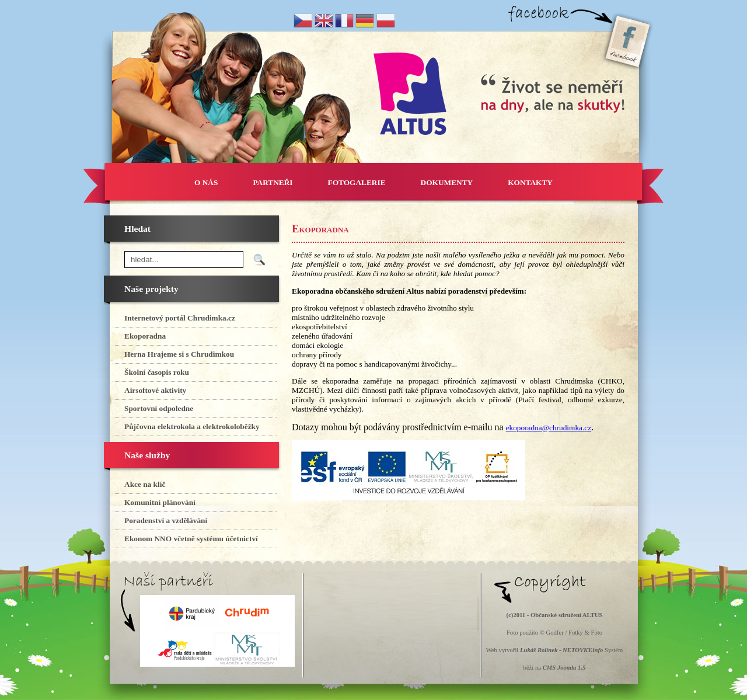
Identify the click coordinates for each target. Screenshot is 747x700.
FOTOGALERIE (357, 182)
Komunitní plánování (160, 502)
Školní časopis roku (157, 372)
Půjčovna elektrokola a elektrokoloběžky (192, 426)
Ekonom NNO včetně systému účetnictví (191, 539)
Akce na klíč (145, 484)
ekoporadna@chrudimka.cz (549, 428)
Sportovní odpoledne (159, 408)
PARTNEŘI (273, 182)
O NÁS (206, 182)
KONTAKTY (530, 182)
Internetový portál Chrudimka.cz (180, 318)
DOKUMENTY (447, 182)
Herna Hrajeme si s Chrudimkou (179, 354)
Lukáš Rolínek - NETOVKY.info (561, 650)
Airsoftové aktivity (155, 390)
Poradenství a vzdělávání (166, 520)
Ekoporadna (145, 336)
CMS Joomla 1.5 (564, 668)
